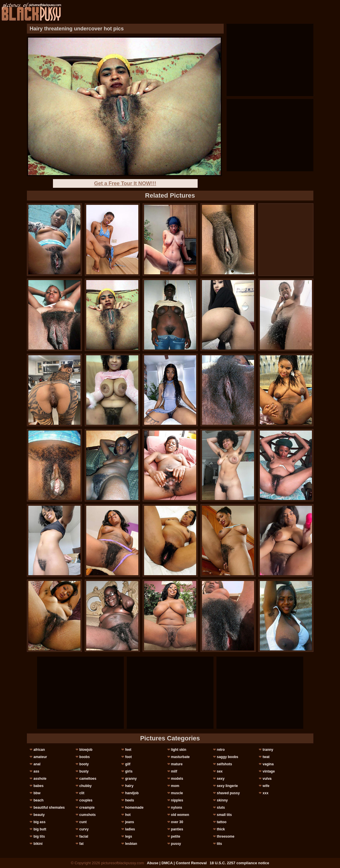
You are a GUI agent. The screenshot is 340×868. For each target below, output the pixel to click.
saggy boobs (227, 757)
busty (84, 771)
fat (81, 844)
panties (177, 829)
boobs (84, 757)
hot (128, 815)
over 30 (177, 822)
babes (39, 786)
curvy (84, 829)
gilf (128, 764)
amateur (40, 757)
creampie (87, 808)
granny (131, 779)
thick (221, 829)
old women (180, 815)
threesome (226, 836)
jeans (129, 822)
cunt (83, 822)
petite (176, 836)
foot (128, 757)
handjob (132, 793)
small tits (224, 815)
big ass (39, 822)
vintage (269, 771)
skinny (222, 800)
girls (129, 771)
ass (36, 771)
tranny (268, 750)
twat (266, 757)
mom (175, 786)
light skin (179, 750)
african (39, 750)
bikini (38, 844)
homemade (134, 808)
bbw (37, 793)
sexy (221, 779)
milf (174, 771)
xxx (266, 793)
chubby (86, 786)
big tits (39, 836)
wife (266, 786)
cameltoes (88, 779)
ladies (130, 829)
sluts (221, 808)
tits (219, 844)
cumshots (88, 815)
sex (220, 771)
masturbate (180, 757)
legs (128, 836)
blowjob (86, 750)
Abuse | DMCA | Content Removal (177, 863)
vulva (267, 779)
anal (37, 764)
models (177, 779)
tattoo (222, 822)
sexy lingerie (227, 786)
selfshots (224, 764)
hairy (129, 786)
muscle (177, 793)
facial (84, 836)
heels (129, 800)
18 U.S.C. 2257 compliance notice (239, 863)
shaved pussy (228, 793)
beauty (39, 815)
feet (128, 750)
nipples (177, 800)
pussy (176, 844)
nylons (177, 808)
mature (177, 764)
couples (86, 800)
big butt (40, 829)
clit (82, 793)
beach (39, 800)
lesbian (131, 844)
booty (84, 764)
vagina (268, 764)
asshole (40, 779)
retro (221, 750)
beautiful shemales (49, 808)
